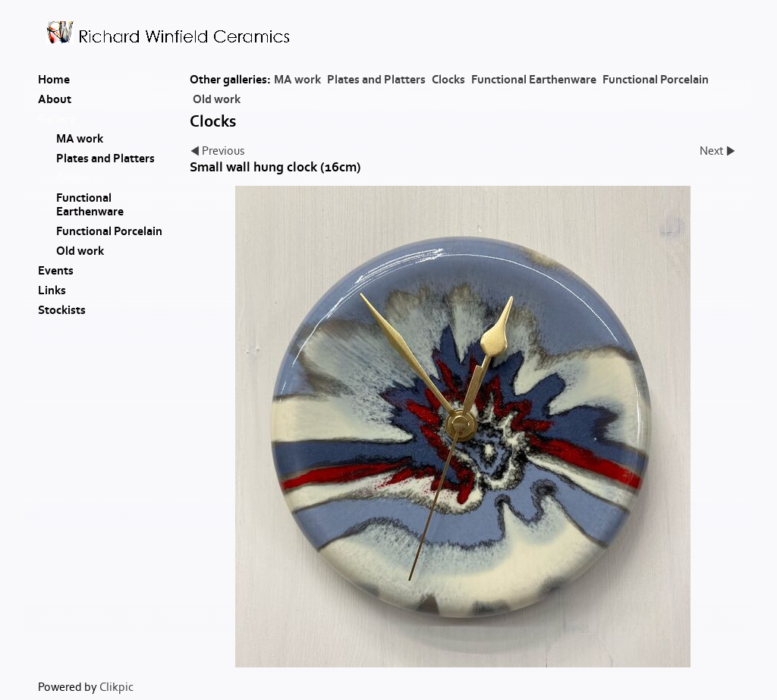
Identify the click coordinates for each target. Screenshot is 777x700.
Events (56, 271)
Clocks (448, 80)
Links (52, 290)
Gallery (57, 119)
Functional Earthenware (534, 80)
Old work (217, 99)
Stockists (62, 310)
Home (54, 80)
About (55, 99)
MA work (297, 80)
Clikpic (116, 687)
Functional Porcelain (656, 80)
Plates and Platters (376, 80)
